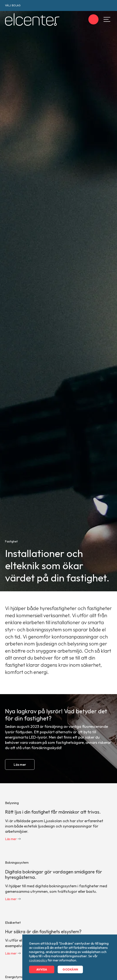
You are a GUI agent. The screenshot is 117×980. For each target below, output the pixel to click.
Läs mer (20, 764)
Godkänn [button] (70, 969)
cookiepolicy (38, 960)
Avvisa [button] (42, 969)
